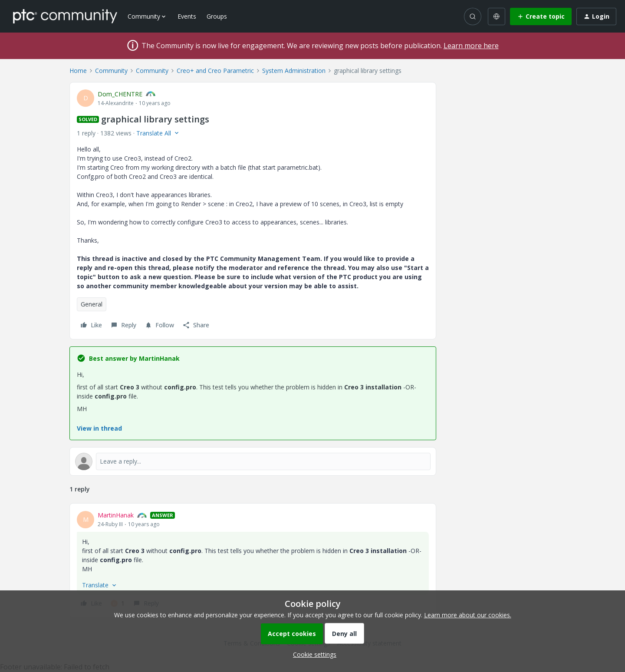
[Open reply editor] (253, 461)
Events (187, 16)
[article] (253, 560)
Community (111, 71)
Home (78, 71)
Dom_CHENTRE (120, 94)
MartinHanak (116, 515)
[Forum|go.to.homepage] (65, 16)
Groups (217, 16)
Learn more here (471, 46)
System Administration (294, 71)
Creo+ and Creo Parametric (215, 71)
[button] (541, 16)
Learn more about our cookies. (468, 615)
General (92, 304)
